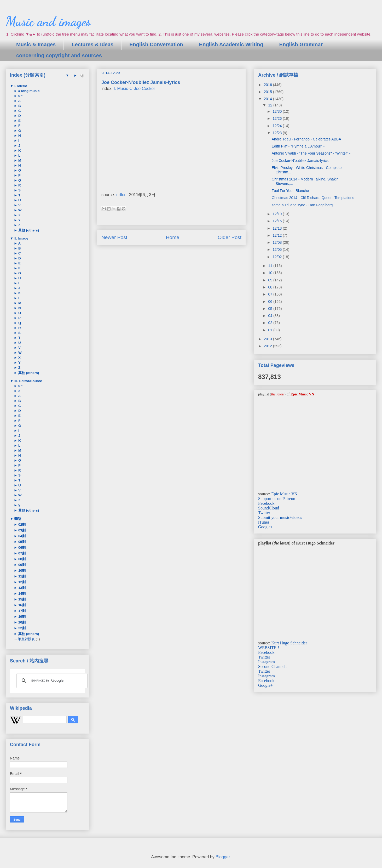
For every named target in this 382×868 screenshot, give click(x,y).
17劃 (21, 611)
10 (271, 273)
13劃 (21, 588)
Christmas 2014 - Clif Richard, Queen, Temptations (313, 198)
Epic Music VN (284, 494)
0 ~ (20, 96)
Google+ (265, 527)
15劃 (21, 599)
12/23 (278, 133)
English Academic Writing (231, 44)
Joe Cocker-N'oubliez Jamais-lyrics (300, 161)
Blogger (223, 857)
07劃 (21, 553)
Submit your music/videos (280, 517)
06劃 (21, 548)
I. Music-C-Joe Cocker (134, 89)
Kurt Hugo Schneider (289, 643)
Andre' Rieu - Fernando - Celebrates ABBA (306, 139)
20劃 (21, 622)
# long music (28, 91)
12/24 (278, 126)
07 (271, 294)
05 (271, 309)
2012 (268, 346)
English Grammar (301, 44)
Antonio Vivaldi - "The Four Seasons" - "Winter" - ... (313, 153)
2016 (268, 85)
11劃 (21, 576)
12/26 (278, 118)
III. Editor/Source (28, 381)
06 (271, 302)
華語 (17, 519)
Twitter (264, 513)
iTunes (264, 522)
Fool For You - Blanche (290, 191)
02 (271, 323)
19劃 (21, 617)
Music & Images (36, 44)
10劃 (21, 571)
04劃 (21, 536)
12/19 (278, 214)
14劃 (21, 594)
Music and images (48, 21)
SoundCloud (269, 508)
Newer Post (114, 237)
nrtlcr (121, 195)
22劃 (21, 628)
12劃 (21, 582)
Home (173, 237)
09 (271, 280)
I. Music (20, 86)
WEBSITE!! (269, 648)
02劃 (21, 524)
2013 (268, 339)
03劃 (21, 530)
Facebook (266, 503)
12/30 (278, 111)
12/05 (278, 249)
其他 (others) (28, 230)
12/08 (278, 242)
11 (271, 266)
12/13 (278, 228)
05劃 (21, 542)
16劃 (21, 605)
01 (271, 330)
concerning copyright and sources (59, 55)
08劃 (21, 559)
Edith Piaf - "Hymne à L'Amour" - (298, 146)
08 (271, 287)
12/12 (278, 235)
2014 (268, 99)
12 (271, 105)
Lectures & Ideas (92, 44)
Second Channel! (273, 666)
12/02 (278, 257)
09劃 (21, 565)
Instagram (267, 662)
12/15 (278, 221)
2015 (268, 92)
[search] (51, 681)
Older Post (230, 237)
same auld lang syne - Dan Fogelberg (302, 205)
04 (271, 316)
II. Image (21, 238)
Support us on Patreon (277, 499)
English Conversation (156, 44)
